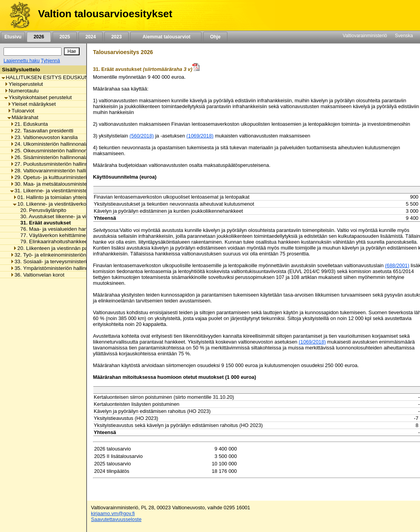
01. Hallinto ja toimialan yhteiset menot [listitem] (60, 197)
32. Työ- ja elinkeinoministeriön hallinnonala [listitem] (63, 255)
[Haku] (33, 52)
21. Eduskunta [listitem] (29, 124)
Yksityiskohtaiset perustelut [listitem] (38, 97)
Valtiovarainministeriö (365, 36)
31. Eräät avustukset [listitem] (44, 223)
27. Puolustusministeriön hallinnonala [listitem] (55, 164)
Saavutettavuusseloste (116, 519)
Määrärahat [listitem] (23, 117)
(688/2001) (397, 265)
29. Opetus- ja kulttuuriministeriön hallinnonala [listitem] (66, 177)
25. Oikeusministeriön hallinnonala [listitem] (52, 151)
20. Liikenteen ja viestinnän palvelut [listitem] (56, 248)
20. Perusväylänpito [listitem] (41, 210)
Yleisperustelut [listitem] (24, 84)
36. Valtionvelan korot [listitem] (37, 275)
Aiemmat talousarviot (166, 37)
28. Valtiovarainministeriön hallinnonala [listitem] (57, 171)
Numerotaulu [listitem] (21, 91)
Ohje (215, 37)
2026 (39, 37)
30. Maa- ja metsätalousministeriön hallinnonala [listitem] (68, 184)
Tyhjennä (50, 61)
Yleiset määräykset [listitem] (32, 104)
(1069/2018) (200, 136)
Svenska (404, 36)
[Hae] (72, 51)
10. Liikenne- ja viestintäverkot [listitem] (50, 204)
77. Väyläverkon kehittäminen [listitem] (53, 235)
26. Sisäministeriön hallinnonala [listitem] (49, 157)
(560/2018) (142, 136)
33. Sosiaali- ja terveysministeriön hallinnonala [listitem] (66, 261)
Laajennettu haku (22, 61)
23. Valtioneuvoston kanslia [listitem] (44, 137)
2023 (116, 37)
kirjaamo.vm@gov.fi (113, 513)
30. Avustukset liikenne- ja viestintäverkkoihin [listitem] (71, 216)
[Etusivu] (17, 15)
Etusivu (13, 37)
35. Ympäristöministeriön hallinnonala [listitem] (56, 268)
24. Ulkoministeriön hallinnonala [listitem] (49, 144)
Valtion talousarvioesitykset (105, 14)
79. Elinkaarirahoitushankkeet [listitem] (53, 242)
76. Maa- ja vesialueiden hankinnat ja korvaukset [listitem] (75, 229)
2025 (65, 37)
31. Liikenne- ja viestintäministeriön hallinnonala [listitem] (68, 191)
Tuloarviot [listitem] (21, 111)
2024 (91, 37)
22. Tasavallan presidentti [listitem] (42, 131)
